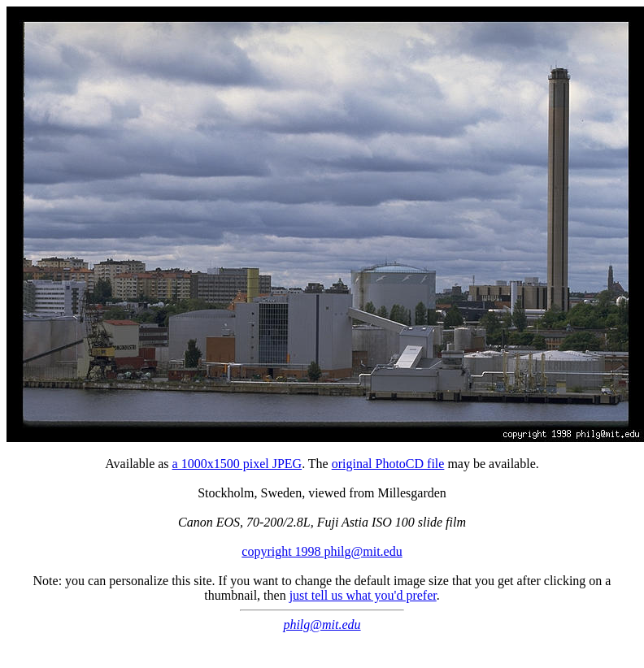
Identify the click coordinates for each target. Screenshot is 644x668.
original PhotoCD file (388, 464)
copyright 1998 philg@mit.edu (322, 551)
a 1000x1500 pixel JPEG (237, 464)
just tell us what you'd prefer (363, 595)
